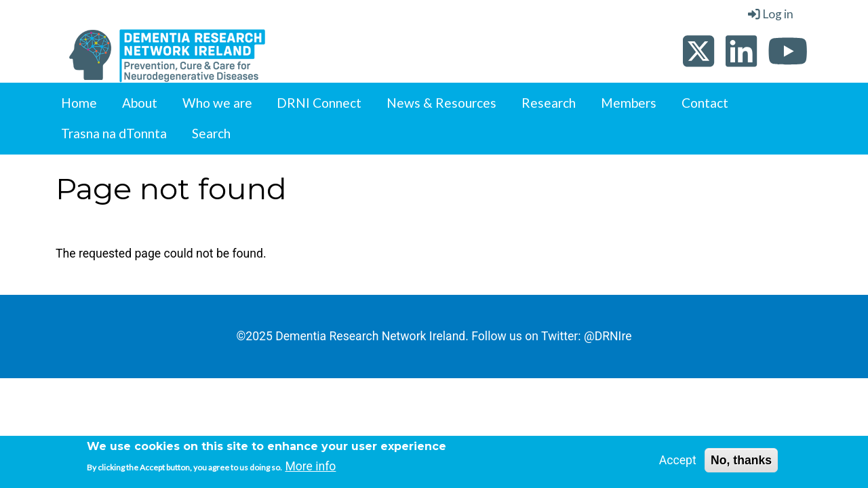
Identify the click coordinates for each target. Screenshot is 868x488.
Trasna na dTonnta (114, 133)
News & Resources (441, 103)
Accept (678, 462)
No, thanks (741, 462)
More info (310, 469)
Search (211, 133)
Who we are (217, 103)
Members (629, 103)
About (140, 103)
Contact (705, 103)
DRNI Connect (319, 103)
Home (79, 103)
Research (549, 103)
